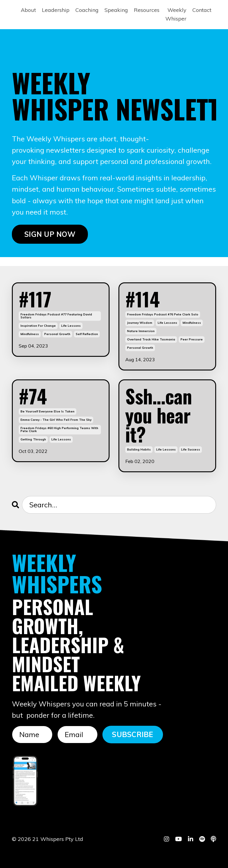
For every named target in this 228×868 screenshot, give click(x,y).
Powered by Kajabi (198, 853)
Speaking (116, 10)
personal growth (57, 334)
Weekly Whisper (176, 14)
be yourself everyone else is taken (47, 411)
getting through (33, 439)
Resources (147, 10)
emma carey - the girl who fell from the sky (56, 420)
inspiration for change (38, 326)
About (28, 10)
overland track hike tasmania (151, 339)
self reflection (87, 334)
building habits (139, 449)
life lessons (71, 326)
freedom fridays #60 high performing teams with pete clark (59, 430)
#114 (142, 299)
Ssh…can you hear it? (159, 415)
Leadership (56, 10)
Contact (202, 10)
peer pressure (192, 339)
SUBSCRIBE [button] (133, 734)
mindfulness (30, 334)
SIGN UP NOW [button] (50, 234)
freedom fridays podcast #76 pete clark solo (163, 314)
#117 (35, 299)
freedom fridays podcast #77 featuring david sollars (56, 316)
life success (191, 449)
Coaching (87, 10)
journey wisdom (140, 323)
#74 (33, 396)
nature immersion (141, 331)
